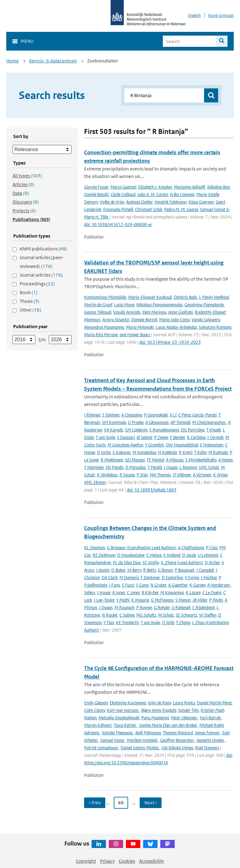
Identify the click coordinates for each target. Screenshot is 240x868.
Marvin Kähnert (98, 725)
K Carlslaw (196, 437)
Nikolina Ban (218, 187)
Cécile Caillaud (123, 194)
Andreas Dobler (139, 202)
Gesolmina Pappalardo (204, 305)
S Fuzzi (128, 585)
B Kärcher (150, 592)
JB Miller (200, 600)
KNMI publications (43, 249)
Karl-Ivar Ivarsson (123, 710)
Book (29, 292)
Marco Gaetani (123, 187)
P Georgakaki (156, 415)
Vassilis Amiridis (127, 312)
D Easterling (172, 577)
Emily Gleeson (96, 703)
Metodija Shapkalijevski (119, 718)
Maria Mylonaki (140, 327)
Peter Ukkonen (184, 718)
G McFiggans (162, 600)
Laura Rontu (184, 703)
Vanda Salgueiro (206, 320)
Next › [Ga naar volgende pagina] (151, 803)
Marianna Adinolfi (190, 187)
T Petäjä (155, 467)
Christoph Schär (149, 209)
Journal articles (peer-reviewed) (42, 262)
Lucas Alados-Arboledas (176, 327)
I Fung (115, 585)
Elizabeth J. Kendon (155, 187)
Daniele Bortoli (144, 320)
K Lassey (193, 592)
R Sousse (127, 475)
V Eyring (192, 577)
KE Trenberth (127, 622)
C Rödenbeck (203, 607)
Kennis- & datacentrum (53, 61)
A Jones (119, 592)
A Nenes (225, 460)
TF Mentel (155, 460)
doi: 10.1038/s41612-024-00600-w (118, 224)
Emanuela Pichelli (118, 209)
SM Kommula (114, 422)
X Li (173, 415)
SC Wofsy (151, 562)
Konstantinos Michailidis (105, 297)
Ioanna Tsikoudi (98, 312)
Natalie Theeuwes (118, 733)
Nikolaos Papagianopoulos (159, 305)
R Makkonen (112, 460)
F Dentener (150, 577)
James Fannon (207, 733)
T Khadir (214, 430)
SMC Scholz (209, 467)
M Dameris (129, 577)
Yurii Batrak (211, 718)
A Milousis (175, 460)
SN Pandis (115, 467)
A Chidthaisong (191, 547)
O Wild (168, 622)
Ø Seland (144, 437)
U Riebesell (181, 607)
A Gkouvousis (157, 422)
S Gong (142, 585)
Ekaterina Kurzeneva (128, 703)
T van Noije (105, 437)
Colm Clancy (95, 710)
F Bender (177, 437)
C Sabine (127, 615)
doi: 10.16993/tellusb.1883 (152, 490)
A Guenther (178, 585)
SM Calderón (136, 430)
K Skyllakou (107, 475)
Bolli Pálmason (148, 733)
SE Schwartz (186, 615)
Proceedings (37, 284)
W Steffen (208, 615)
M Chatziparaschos (209, 422)
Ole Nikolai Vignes (177, 748)
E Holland (172, 555)
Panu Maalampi (155, 718)
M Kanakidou (144, 452)
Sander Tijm (188, 710)
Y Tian (109, 622)
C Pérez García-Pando (197, 415)
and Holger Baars (135, 335)
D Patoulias (135, 467)
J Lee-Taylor (104, 600)
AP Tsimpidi (180, 422)
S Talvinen (111, 415)
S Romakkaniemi (164, 430)
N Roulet (110, 615)
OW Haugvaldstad (182, 445)
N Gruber (158, 585)
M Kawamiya (172, 592)
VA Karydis (114, 430)
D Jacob (189, 555)
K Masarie (140, 600)
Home (12, 61)
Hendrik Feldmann (170, 202)
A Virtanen (202, 475)
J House (104, 592)
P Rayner (144, 607)
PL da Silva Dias (127, 562)
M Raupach (124, 607)
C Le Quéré (212, 592)
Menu (27, 41)
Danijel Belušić (96, 194)
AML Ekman (95, 482)
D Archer (212, 562)
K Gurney (197, 585)
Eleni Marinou (154, 312)
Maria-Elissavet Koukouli (150, 297)
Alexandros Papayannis (104, 327)
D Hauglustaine (131, 555)
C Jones (133, 592)
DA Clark (110, 577)
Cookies (127, 861)
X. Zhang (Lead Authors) (182, 562)
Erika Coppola (182, 194)
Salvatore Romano (215, 327)
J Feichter (209, 577)
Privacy (107, 861)
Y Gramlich (154, 445)
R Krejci (185, 452)
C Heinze (154, 555)
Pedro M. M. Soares (181, 209)
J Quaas (171, 467)
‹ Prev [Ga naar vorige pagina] (95, 803)
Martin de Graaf (98, 305)
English (194, 15)
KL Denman (95, 547)
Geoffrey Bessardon (177, 740)
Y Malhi (123, 600)
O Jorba (104, 452)
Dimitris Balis (185, 297)
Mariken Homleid (142, 740)
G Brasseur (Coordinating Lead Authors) (141, 547)
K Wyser (220, 475)
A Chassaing (132, 415)
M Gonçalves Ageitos (125, 445)
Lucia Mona (124, 305)
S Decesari (126, 437)
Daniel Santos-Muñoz (140, 748)
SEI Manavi (135, 460)
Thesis (30, 301)
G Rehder (162, 607)
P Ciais (212, 547)
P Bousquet (185, 570)
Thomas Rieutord (178, 733)
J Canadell (205, 570)
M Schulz (166, 615)
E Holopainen (212, 445)
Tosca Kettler (125, 725)
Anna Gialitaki (180, 312)
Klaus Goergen (201, 202)
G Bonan (165, 570)
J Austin (103, 570)
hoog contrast (221, 15)
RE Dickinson (104, 555)
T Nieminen (94, 467)
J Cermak (215, 437)
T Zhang (183, 622)
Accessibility (152, 861)
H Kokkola (167, 452)
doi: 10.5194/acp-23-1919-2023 (170, 342)
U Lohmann (208, 555)
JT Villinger (182, 475)
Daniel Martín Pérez (214, 703)
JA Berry (134, 570)
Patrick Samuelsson (101, 748)
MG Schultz (146, 615)
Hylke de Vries (112, 202)
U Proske (136, 422)
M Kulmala (218, 452)
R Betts (150, 570)
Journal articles (41, 275)
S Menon (183, 600)
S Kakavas (122, 452)
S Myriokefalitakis (201, 460)
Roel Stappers (207, 748)
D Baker (118, 570)
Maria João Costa (174, 320)
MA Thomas (160, 475)
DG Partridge (193, 430)
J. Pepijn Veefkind (214, 297)
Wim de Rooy (159, 703)
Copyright (86, 861)
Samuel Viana (113, 740)
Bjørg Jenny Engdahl (159, 710)
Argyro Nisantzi (116, 320)
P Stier (142, 475)
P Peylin (216, 600)
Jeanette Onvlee (210, 740)
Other (30, 310)
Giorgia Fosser (96, 187)
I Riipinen (92, 415)
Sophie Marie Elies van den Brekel (168, 725)
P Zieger (161, 437)
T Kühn (200, 452)
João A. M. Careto (153, 194)
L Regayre (188, 467)
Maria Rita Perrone (101, 335)
